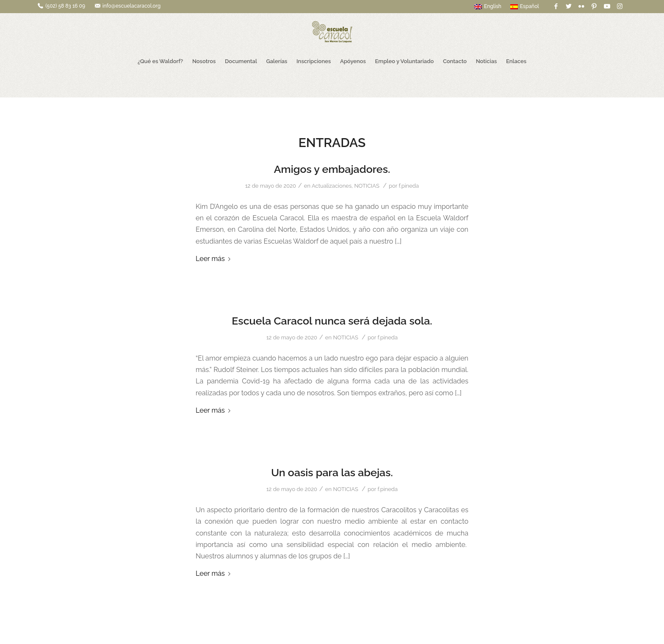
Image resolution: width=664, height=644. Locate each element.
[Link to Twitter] (569, 6)
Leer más (215, 259)
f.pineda (409, 186)
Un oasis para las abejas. (332, 472)
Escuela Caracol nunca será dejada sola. (332, 321)
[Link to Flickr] (582, 6)
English (488, 6)
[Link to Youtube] (607, 6)
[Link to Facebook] (556, 6)
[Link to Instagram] (620, 6)
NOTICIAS (367, 186)
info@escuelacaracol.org (132, 6)
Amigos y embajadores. (332, 169)
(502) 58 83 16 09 (65, 6)
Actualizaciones (332, 186)
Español (525, 6)
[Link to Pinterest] (594, 6)
